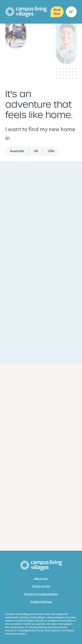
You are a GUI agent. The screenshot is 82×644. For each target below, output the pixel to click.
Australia (17, 151)
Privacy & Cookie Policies (41, 594)
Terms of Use (41, 586)
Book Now (57, 12)
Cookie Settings (41, 602)
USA (51, 151)
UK (36, 151)
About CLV (41, 579)
